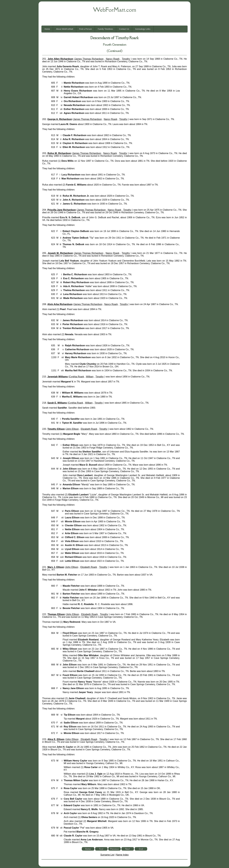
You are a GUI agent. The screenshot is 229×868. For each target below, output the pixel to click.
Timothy (126, 59)
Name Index (122, 855)
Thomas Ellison (56, 614)
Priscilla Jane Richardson (62, 210)
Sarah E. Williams (57, 403)
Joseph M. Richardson (60, 253)
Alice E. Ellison (56, 739)
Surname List (107, 855)
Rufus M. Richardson (59, 153)
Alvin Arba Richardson (60, 304)
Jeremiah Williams (58, 377)
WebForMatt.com (115, 10)
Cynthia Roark (77, 377)
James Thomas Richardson (89, 59)
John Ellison (72, 429)
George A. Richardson (60, 119)
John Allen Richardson (60, 59)
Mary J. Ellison (56, 567)
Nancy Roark (113, 59)
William (90, 377)
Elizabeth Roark (89, 429)
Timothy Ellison (56, 429)
